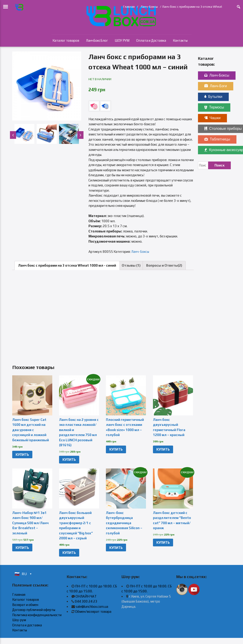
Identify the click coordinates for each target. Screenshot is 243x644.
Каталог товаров (66, 40)
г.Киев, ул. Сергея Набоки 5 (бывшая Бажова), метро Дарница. (146, 601)
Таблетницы (217, 139)
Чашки (212, 118)
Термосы (214, 107)
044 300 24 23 (86, 601)
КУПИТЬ (22, 455)
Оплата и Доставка (151, 40)
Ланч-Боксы (149, 7)
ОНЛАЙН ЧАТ (86, 596)
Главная (129, 7)
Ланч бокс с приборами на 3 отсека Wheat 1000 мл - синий (67, 265)
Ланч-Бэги (216, 86)
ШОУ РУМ (122, 40)
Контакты (180, 40)
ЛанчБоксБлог (97, 40)
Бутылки (213, 97)
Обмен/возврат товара (93, 611)
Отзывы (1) (131, 265)
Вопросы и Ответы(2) (164, 265)
